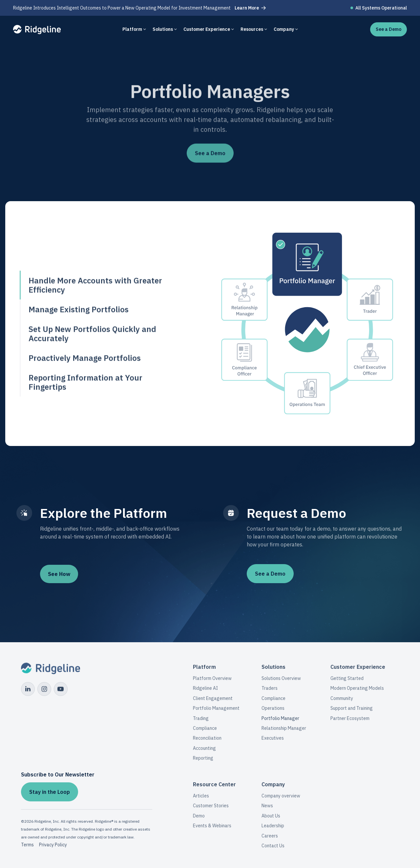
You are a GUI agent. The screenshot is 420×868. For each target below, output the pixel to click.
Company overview (281, 799)
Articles (201, 799)
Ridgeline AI (205, 691)
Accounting (204, 751)
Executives (273, 741)
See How (59, 574)
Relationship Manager (284, 731)
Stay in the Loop (50, 792)
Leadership (273, 829)
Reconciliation (207, 741)
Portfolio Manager (280, 721)
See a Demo (270, 574)
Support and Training (352, 711)
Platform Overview (212, 681)
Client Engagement (213, 701)
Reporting (203, 761)
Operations (273, 711)
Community (342, 701)
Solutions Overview (281, 681)
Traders (270, 691)
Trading (201, 721)
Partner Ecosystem (350, 721)
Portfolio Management (216, 711)
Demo (199, 818)
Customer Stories (211, 809)
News (267, 809)
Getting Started (347, 681)
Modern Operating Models (357, 691)
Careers (270, 838)
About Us (271, 818)
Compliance (205, 731)
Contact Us (273, 848)
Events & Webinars (212, 829)
